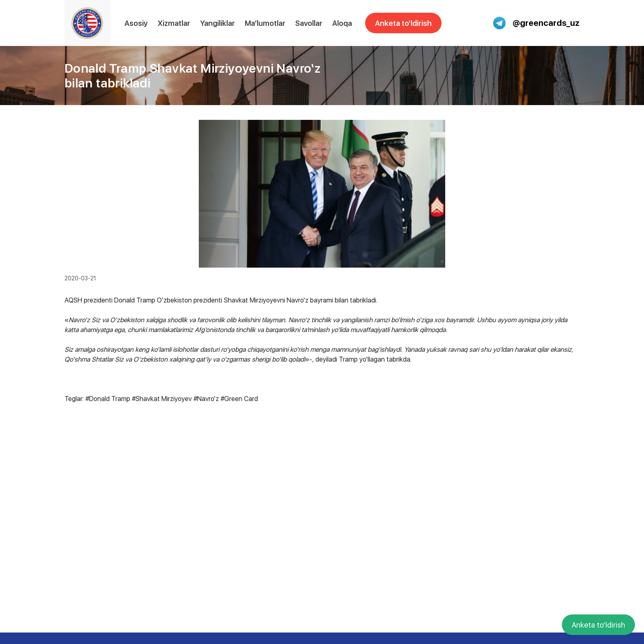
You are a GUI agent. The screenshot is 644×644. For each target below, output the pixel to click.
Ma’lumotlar (265, 23)
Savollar (309, 23)
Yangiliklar (217, 23)
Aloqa (342, 23)
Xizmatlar (174, 23)
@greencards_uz (536, 23)
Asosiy (136, 23)
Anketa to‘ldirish (403, 23)
